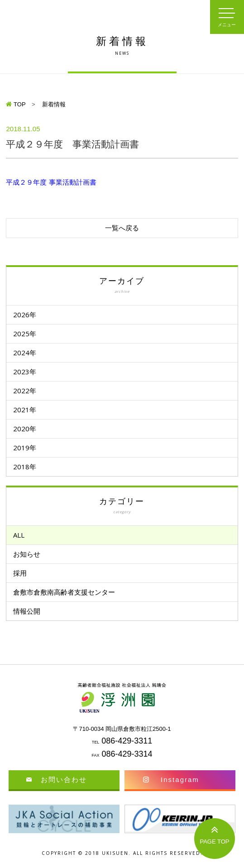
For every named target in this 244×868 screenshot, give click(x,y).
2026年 (25, 315)
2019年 (25, 448)
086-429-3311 (127, 741)
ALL (19, 535)
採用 (20, 573)
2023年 (25, 372)
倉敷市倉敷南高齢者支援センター (64, 592)
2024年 (25, 353)
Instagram (180, 780)
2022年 (25, 391)
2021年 (25, 410)
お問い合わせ (64, 780)
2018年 (25, 467)
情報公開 (27, 611)
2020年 (25, 429)
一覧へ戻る (122, 228)
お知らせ (27, 554)
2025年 (25, 334)
